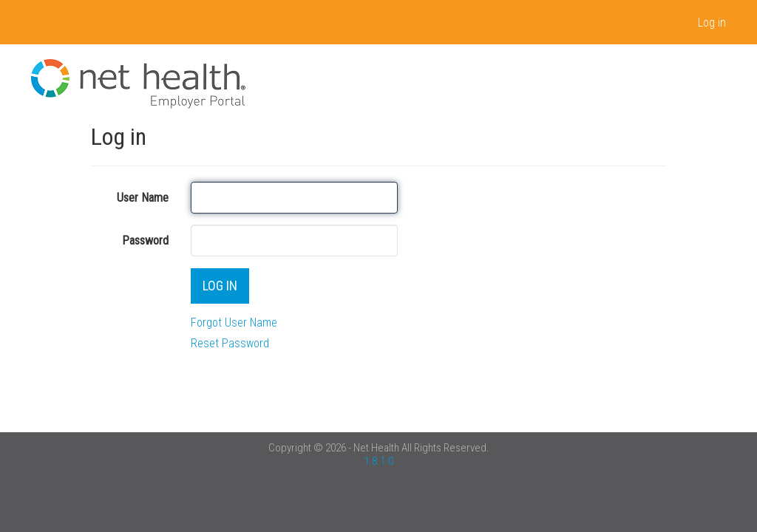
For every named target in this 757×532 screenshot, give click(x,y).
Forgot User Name (234, 323)
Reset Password (230, 343)
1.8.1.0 (378, 461)
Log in (712, 23)
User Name (143, 198)
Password (145, 241)
